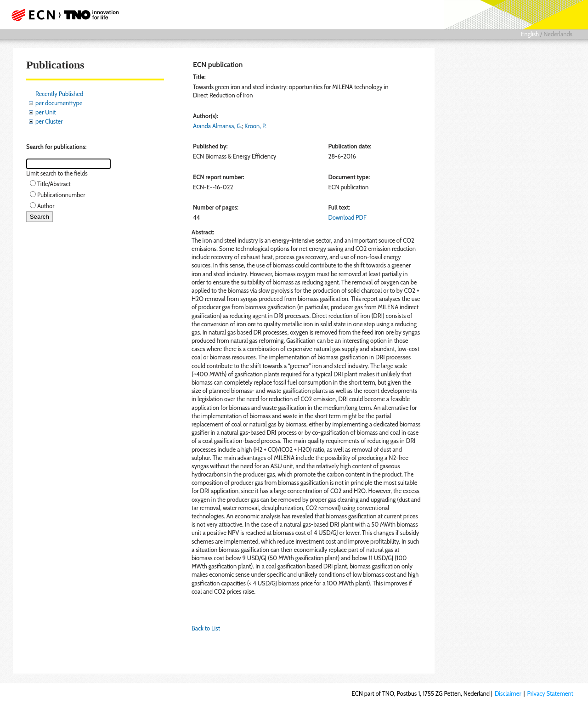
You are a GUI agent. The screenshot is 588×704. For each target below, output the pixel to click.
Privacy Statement (550, 693)
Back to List (206, 628)
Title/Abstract (54, 184)
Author (46, 206)
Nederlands (558, 34)
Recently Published (59, 94)
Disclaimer (508, 693)
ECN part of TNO (62, 15)
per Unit (46, 112)
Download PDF (347, 217)
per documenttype (59, 103)
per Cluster (49, 121)
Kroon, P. (255, 126)
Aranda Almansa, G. (218, 126)
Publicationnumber (61, 195)
